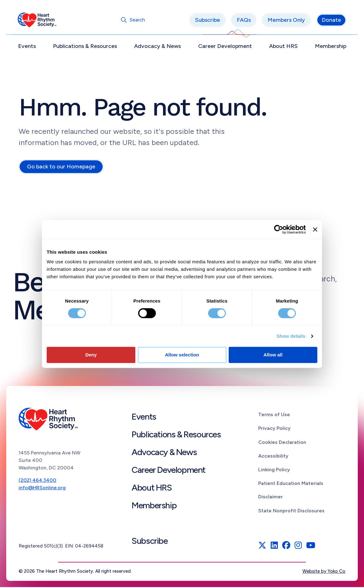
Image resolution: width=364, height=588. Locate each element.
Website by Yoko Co (324, 572)
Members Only (285, 21)
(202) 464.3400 (37, 481)
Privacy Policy (274, 429)
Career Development (225, 47)
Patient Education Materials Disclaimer (291, 491)
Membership (330, 47)
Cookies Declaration (282, 443)
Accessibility (273, 457)
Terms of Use (274, 415)
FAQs (243, 21)
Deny (91, 355)
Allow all (273, 355)
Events (28, 47)
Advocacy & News (158, 47)
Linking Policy (274, 470)
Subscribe (207, 21)
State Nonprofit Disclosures (291, 512)
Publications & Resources (86, 47)
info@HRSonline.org (42, 489)
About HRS (283, 47)
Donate (330, 21)
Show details (291, 336)
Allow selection (182, 355)
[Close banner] (315, 229)
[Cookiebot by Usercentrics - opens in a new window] (279, 229)
